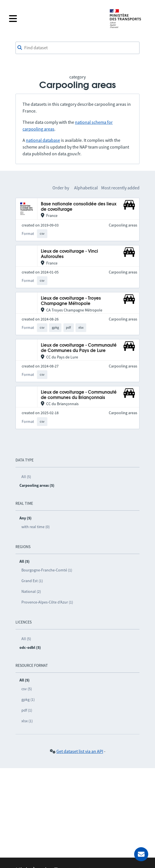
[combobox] (77, 48)
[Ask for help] (141, 854)
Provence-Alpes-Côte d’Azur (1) (47, 602)
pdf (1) (27, 710)
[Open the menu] (56, 19)
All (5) (26, 477)
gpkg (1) (28, 699)
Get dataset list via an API (80, 751)
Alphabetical (86, 188)
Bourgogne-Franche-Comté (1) (47, 570)
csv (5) (27, 689)
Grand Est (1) (32, 581)
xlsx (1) (27, 721)
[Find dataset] (77, 48)
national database (43, 140)
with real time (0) (36, 527)
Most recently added (120, 188)
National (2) (31, 591)
